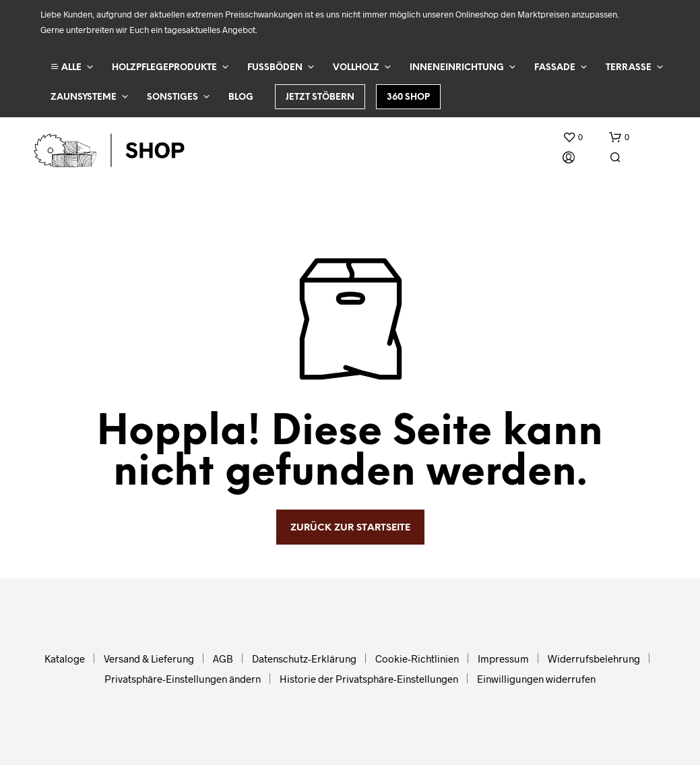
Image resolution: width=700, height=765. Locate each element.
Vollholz (356, 68)
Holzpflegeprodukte (164, 68)
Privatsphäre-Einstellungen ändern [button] (183, 679)
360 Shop (408, 97)
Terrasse (629, 68)
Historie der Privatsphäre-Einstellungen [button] (369, 679)
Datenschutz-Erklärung (304, 659)
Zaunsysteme (84, 97)
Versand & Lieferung (149, 659)
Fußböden (275, 68)
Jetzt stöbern (320, 97)
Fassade (555, 68)
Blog (241, 97)
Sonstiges (172, 97)
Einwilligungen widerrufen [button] (536, 679)
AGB (223, 659)
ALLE (66, 67)
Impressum (503, 659)
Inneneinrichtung (457, 68)
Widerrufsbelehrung (594, 659)
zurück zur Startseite (350, 528)
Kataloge (65, 659)
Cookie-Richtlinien (417, 659)
